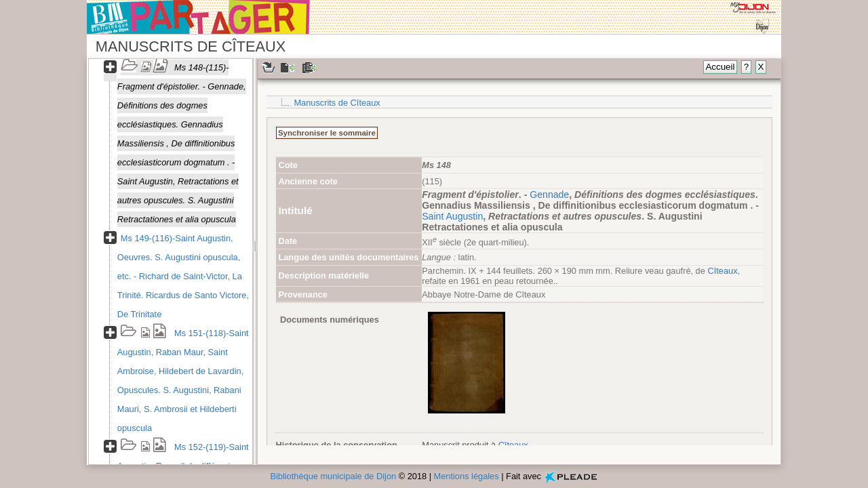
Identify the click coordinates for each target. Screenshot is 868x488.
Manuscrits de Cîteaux (337, 103)
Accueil (720, 67)
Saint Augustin (452, 216)
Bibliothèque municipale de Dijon (333, 476)
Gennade (549, 195)
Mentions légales (467, 476)
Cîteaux (722, 271)
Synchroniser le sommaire (327, 133)
